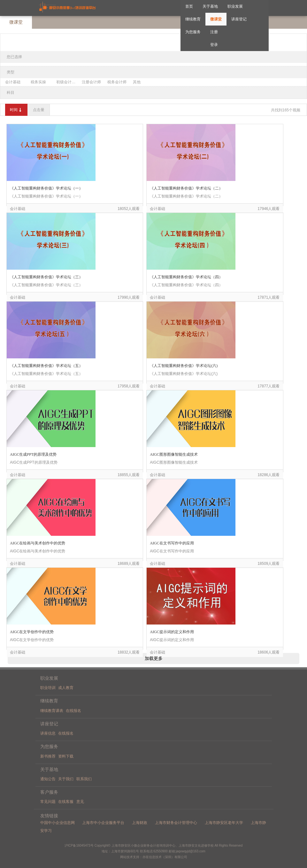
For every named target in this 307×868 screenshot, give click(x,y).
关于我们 (66, 779)
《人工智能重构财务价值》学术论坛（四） (186, 277)
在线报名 (73, 711)
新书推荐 (48, 756)
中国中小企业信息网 (58, 823)
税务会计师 (117, 82)
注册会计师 (91, 82)
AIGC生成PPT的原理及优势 (33, 454)
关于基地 (210, 6)
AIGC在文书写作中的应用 (172, 543)
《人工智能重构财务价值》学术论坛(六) (184, 366)
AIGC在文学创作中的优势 (32, 632)
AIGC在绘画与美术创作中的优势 (38, 543)
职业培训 (48, 688)
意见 (80, 802)
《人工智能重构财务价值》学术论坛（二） (186, 188)
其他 (137, 82)
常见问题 (48, 802)
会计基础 (13, 82)
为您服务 (193, 32)
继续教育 (193, 19)
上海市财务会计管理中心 (176, 823)
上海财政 (140, 823)
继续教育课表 (52, 711)
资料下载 (66, 756)
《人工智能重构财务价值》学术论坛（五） (46, 366)
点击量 (39, 110)
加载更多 (154, 658)
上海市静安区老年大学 (224, 823)
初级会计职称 (67, 82)
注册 (214, 32)
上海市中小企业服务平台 (103, 823)
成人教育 (66, 688)
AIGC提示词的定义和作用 (172, 632)
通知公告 (48, 779)
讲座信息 (48, 733)
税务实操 (38, 82)
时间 (16, 110)
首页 (189, 6)
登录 (214, 45)
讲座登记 (239, 19)
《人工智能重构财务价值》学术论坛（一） (46, 188)
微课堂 (216, 19)
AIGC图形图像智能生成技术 (174, 454)
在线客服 (66, 802)
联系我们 (84, 779)
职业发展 (235, 6)
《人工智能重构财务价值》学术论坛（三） (46, 277)
